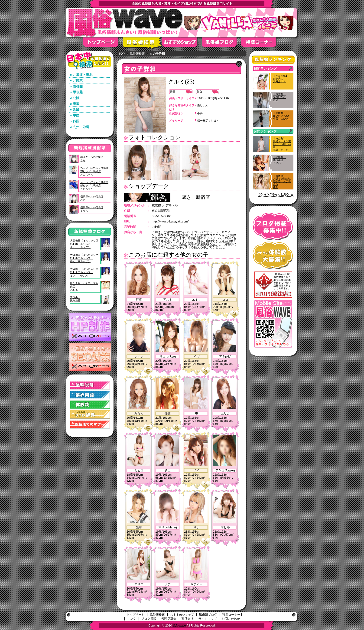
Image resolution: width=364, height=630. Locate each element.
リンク (132, 619)
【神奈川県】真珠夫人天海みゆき (281, 79)
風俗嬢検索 (143, 44)
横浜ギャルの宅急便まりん (92, 209)
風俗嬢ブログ (221, 44)
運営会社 (187, 619)
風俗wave (179, 625)
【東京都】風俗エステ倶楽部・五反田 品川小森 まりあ (282, 144)
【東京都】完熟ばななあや (279, 97)
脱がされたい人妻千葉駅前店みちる (84, 287)
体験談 (90, 405)
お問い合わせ (231, 619)
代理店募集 (169, 619)
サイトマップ (208, 619)
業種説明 (90, 385)
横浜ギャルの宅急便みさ (92, 198)
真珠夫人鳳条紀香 (75, 299)
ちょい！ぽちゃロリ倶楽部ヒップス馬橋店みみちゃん (94, 171)
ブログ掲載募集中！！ (273, 227)
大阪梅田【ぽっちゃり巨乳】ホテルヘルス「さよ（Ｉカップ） (84, 244)
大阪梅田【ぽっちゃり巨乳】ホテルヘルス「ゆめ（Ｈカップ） (84, 258)
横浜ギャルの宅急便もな (92, 159)
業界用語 (90, 395)
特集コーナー (231, 615)
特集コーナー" (261, 44)
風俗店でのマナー (90, 424)
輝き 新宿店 (196, 197)
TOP (122, 54)
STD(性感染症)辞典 (90, 415)
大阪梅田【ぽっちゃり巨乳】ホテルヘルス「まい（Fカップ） (84, 272)
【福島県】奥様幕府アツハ (279, 160)
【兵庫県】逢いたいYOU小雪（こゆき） (282, 116)
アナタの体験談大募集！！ (273, 255)
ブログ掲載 (149, 619)
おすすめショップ (182, 44)
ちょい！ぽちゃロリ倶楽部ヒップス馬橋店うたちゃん (94, 186)
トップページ (103, 44)
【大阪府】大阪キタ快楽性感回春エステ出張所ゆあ (282, 181)
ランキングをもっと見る (273, 194)
